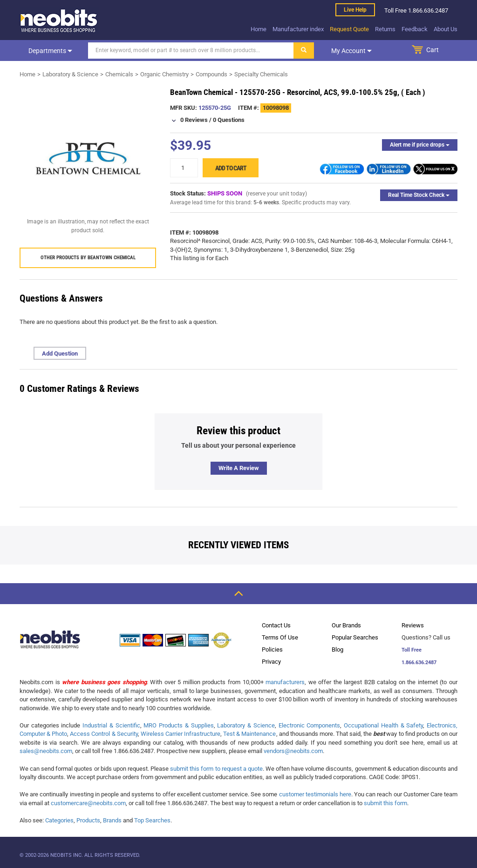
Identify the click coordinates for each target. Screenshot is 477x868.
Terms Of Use (280, 637)
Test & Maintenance (249, 734)
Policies (272, 649)
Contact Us (276, 625)
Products (88, 820)
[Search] (191, 50)
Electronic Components (310, 725)
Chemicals (119, 74)
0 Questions (229, 120)
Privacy (271, 662)
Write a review (239, 468)
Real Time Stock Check (419, 195)
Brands (112, 820)
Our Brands (346, 625)
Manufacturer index (298, 29)
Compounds (211, 74)
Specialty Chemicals (261, 74)
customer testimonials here (315, 794)
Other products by (88, 258)
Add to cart (231, 168)
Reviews (413, 625)
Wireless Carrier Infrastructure (181, 734)
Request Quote (349, 29)
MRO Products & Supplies (178, 725)
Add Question (60, 353)
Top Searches (152, 820)
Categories (59, 820)
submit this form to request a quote (216, 769)
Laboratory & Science (70, 74)
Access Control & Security (104, 734)
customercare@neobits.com (88, 803)
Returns (385, 29)
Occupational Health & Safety (383, 725)
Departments (50, 51)
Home (259, 29)
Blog (337, 649)
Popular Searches (355, 637)
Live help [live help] (355, 10)
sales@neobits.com (46, 751)
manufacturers (285, 682)
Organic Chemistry (164, 74)
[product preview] (88, 158)
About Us (446, 29)
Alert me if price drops (420, 145)
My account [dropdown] (351, 51)
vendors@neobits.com (293, 751)
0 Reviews (194, 120)
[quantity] (184, 168)
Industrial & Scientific (111, 725)
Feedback (415, 29)
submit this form (385, 803)
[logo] (59, 20)
